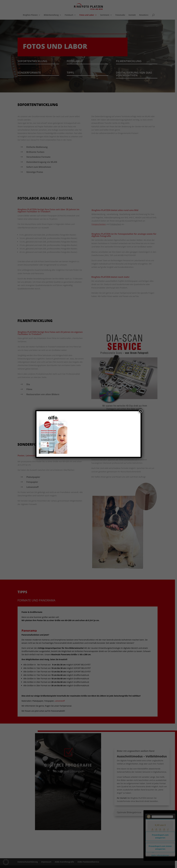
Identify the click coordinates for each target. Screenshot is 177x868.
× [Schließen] (141, 411)
